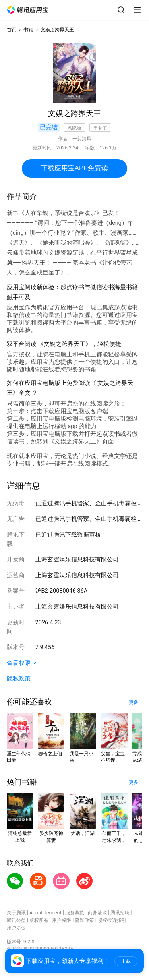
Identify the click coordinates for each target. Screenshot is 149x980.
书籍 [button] (28, 30)
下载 (126, 961)
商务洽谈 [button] (97, 913)
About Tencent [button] (45, 913)
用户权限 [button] (62, 920)
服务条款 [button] (75, 913)
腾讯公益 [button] (16, 920)
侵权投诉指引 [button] (112, 920)
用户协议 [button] (16, 928)
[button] (28, 10)
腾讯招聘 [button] (120, 913)
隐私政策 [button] (19, 678)
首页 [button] (12, 30)
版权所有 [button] (39, 920)
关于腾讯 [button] (16, 913)
